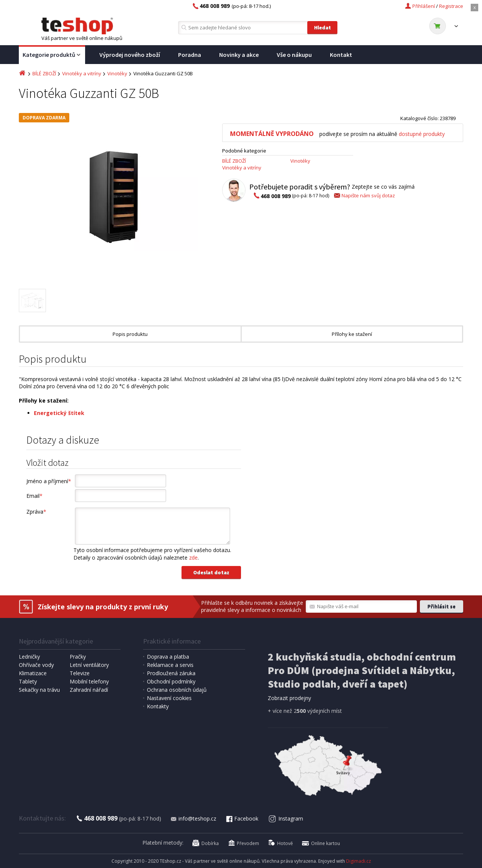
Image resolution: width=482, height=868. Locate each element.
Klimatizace (33, 673)
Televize (80, 673)
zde (193, 558)
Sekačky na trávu (39, 690)
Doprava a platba (168, 657)
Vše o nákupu (294, 55)
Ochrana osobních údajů (177, 690)
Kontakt (341, 55)
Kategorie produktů (52, 55)
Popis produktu (130, 334)
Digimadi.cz (358, 861)
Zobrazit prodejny (289, 698)
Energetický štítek (59, 413)
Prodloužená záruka (171, 673)
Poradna (190, 55)
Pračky (78, 657)
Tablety (28, 681)
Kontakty (158, 706)
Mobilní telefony (89, 681)
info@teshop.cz (193, 818)
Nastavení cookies (169, 698)
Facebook (242, 818)
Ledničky (29, 657)
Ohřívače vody (36, 665)
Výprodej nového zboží (130, 55)
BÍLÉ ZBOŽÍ (44, 73)
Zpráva (36, 512)
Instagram (286, 818)
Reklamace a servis (170, 665)
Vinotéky (117, 73)
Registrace (451, 6)
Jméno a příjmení (49, 481)
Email (34, 496)
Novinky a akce (239, 55)
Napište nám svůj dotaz (364, 195)
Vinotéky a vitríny (82, 73)
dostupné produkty (422, 134)
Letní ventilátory (89, 665)
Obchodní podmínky (171, 681)
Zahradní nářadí (89, 690)
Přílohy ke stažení (352, 334)
